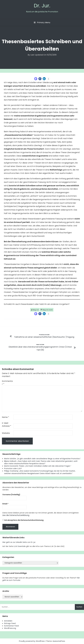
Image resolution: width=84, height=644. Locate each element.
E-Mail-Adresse (7, 425)
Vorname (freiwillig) (11, 495)
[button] (36, 79)
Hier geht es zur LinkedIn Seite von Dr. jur (19, 542)
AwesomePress (59, 641)
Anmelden (8, 621)
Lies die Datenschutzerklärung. (15, 515)
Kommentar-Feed (11, 626)
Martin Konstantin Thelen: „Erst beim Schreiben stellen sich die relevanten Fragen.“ (38, 466)
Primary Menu (42, 22)
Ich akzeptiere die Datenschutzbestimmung (23, 520)
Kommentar (7, 383)
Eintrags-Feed (10, 623)
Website (6, 433)
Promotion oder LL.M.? (13, 469)
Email (5, 504)
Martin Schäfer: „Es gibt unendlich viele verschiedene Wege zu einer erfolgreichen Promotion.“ (42, 459)
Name (5, 417)
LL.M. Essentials (20, 546)
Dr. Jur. (42, 6)
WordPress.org (10, 628)
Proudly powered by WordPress (32, 641)
